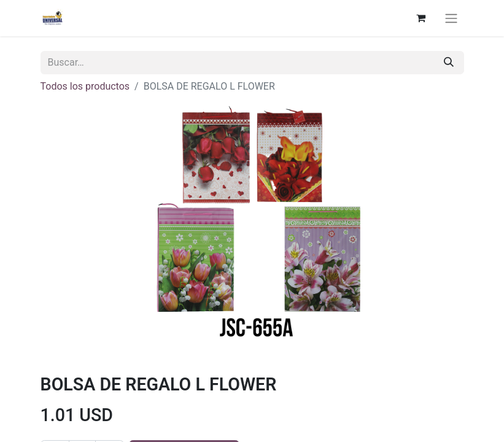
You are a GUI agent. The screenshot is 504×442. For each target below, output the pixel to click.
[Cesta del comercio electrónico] (421, 18)
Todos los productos (85, 86)
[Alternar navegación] (451, 18)
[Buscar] (449, 63)
